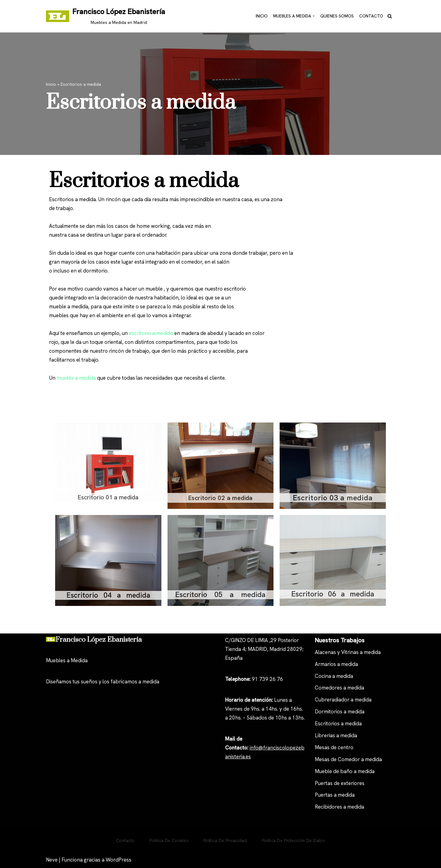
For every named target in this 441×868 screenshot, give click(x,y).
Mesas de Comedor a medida (348, 759)
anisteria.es (238, 757)
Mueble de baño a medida (345, 771)
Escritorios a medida (338, 723)
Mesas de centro (334, 747)
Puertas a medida (335, 795)
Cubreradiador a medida (343, 700)
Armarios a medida (336, 664)
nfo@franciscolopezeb (277, 748)
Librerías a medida (336, 735)
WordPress (119, 860)
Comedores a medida (339, 688)
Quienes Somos (337, 16)
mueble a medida (76, 378)
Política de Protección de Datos (293, 840)
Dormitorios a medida (340, 712)
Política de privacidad (225, 840)
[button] (314, 16)
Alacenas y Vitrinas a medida (348, 652)
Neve (52, 860)
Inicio (262, 16)
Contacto (371, 16)
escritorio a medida (151, 333)
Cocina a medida (334, 676)
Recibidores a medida (339, 807)
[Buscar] (390, 16)
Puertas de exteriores (340, 783)
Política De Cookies (169, 840)
